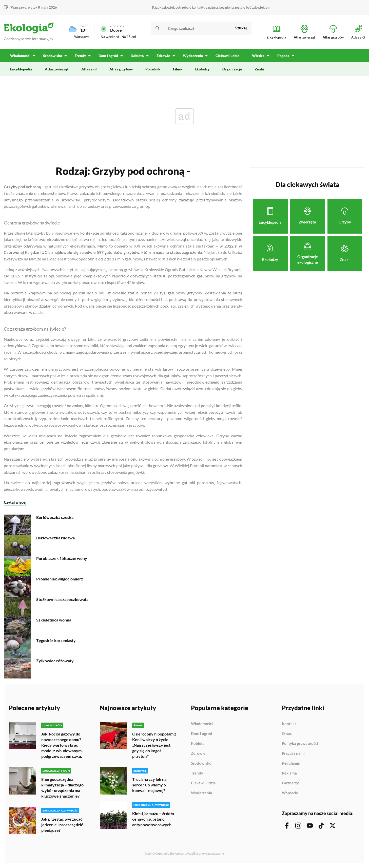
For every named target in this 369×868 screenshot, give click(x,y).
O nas (287, 734)
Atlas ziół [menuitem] (89, 69)
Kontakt (289, 724)
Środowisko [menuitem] (52, 56)
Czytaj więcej (15, 502)
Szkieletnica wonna (54, 620)
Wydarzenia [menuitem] (192, 56)
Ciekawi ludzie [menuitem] (226, 56)
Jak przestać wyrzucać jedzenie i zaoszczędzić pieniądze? (62, 825)
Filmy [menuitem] (178, 69)
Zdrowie (198, 753)
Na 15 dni (129, 37)
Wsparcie (290, 793)
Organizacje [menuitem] (232, 69)
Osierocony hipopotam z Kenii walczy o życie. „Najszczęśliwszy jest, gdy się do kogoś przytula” (154, 745)
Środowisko (201, 763)
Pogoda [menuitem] (282, 56)
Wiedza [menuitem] (257, 56)
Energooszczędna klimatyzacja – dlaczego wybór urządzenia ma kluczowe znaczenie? (62, 788)
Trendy (197, 773)
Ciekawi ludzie (203, 783)
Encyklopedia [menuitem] (21, 69)
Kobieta (198, 744)
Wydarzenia (201, 793)
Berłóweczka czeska (55, 517)
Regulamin (291, 763)
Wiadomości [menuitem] (20, 56)
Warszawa (19, 7)
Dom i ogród (202, 734)
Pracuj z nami (293, 753)
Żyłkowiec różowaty (55, 661)
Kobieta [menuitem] (137, 56)
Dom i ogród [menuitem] (108, 56)
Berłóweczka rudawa (55, 538)
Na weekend (110, 37)
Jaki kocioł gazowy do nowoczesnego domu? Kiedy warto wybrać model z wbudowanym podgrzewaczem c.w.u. (62, 745)
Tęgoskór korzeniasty (56, 640)
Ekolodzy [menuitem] (202, 69)
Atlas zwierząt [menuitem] (57, 69)
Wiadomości (202, 724)
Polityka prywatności (300, 744)
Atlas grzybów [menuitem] (121, 69)
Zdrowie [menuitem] (162, 56)
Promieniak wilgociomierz (60, 579)
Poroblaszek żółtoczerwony (62, 558)
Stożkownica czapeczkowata (62, 599)
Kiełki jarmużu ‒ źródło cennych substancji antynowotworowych (153, 819)
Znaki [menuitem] (259, 69)
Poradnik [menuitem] (153, 69)
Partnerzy (290, 783)
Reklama (289, 773)
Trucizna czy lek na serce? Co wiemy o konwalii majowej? (149, 785)
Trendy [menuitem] (80, 56)
